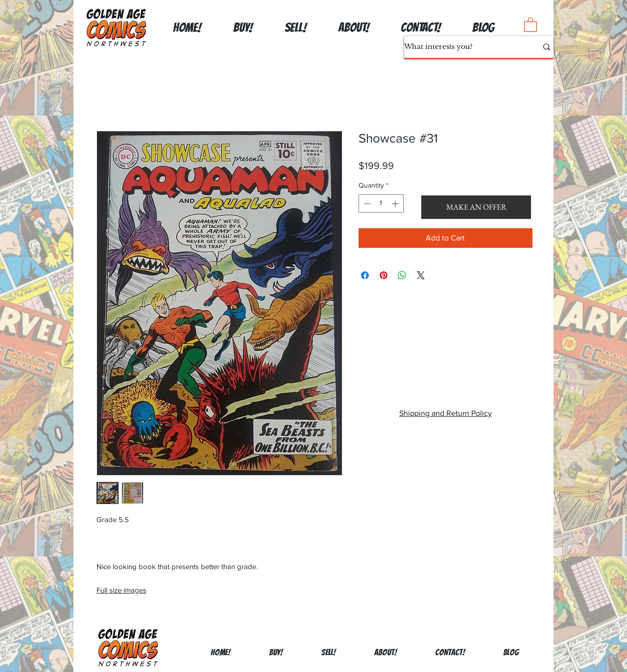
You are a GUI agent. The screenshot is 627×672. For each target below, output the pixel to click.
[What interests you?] (463, 47)
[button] (531, 24)
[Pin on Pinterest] (384, 275)
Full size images (121, 590)
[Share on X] (421, 275)
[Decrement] (366, 204)
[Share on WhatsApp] (402, 275)
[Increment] (396, 204)
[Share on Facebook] (365, 275)
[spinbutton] (381, 204)
